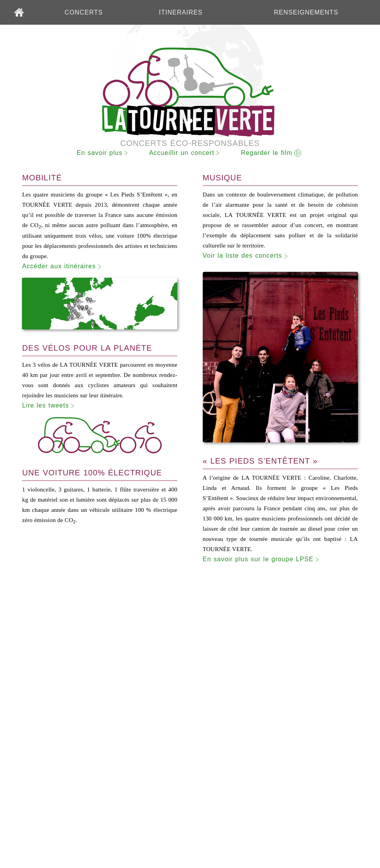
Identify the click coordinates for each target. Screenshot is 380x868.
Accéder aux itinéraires (63, 267)
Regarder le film (266, 153)
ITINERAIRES (181, 12)
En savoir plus (100, 153)
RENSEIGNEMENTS (306, 12)
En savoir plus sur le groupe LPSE (263, 560)
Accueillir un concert (182, 153)
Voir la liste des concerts (247, 256)
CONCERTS (84, 12)
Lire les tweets (50, 406)
